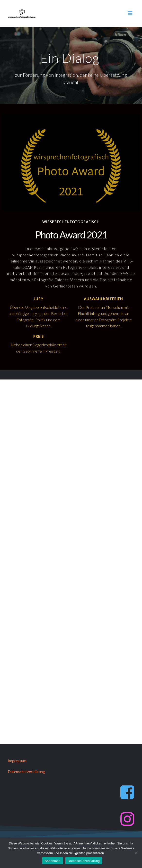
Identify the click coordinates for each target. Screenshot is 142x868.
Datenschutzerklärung (84, 861)
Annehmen (53, 861)
